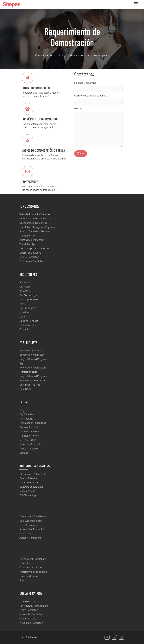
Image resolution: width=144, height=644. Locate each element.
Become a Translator (31, 351)
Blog (22, 410)
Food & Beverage (29, 525)
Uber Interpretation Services (35, 249)
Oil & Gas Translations (31, 521)
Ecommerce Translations (33, 517)
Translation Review (29, 436)
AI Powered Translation (32, 240)
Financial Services (29, 478)
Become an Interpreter (32, 355)
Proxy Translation (29, 610)
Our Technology (28, 295)
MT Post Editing (28, 440)
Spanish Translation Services (35, 231)
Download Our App (30, 602)
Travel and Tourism (30, 576)
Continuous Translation (32, 261)
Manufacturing (27, 491)
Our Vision (25, 287)
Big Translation (27, 414)
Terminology (26, 419)
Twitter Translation (29, 449)
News (23, 304)
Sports (23, 580)
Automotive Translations (33, 529)
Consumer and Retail (31, 568)
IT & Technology (28, 495)
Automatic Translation (31, 614)
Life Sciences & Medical (32, 474)
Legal (22, 317)
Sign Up (24, 363)
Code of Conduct (29, 321)
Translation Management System (37, 227)
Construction (26, 534)
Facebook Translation (31, 444)
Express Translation (30, 427)
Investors (24, 312)
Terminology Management (34, 606)
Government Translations (33, 559)
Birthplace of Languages (33, 423)
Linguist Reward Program (33, 359)
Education (25, 563)
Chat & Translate (28, 619)
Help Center (26, 389)
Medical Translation (30, 432)
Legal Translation (29, 483)
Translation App (28, 244)
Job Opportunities (29, 300)
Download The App (30, 385)
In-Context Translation (31, 623)
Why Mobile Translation (32, 381)
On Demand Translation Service (36, 219)
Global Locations (29, 325)
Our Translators (28, 308)
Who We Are (26, 291)
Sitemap (24, 453)
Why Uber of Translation (33, 368)
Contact (24, 330)
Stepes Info (26, 282)
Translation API (27, 236)
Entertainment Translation (33, 572)
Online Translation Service (33, 223)
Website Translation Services (35, 214)
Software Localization (31, 487)
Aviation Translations (30, 538)
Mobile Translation (29, 257)
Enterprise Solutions (30, 253)
